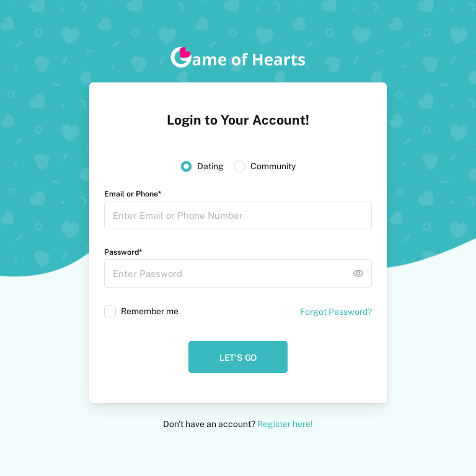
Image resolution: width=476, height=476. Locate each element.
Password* (123, 252)
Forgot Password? (336, 312)
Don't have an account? (238, 424)
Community (273, 166)
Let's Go (238, 358)
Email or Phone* (133, 194)
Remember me (150, 311)
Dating (210, 166)
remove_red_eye (358, 273)
